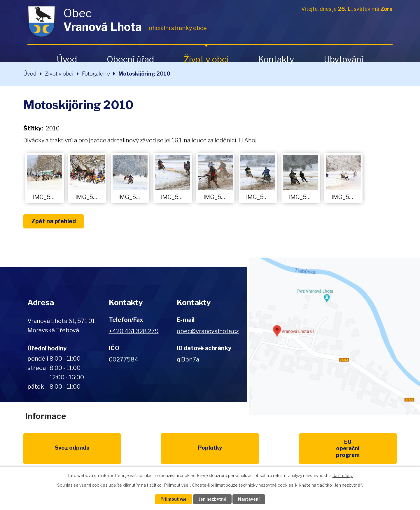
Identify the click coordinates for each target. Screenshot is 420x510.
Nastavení (250, 499)
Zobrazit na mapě (334, 336)
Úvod (67, 59)
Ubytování (344, 59)
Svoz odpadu (49, 449)
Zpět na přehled (55, 221)
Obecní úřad (130, 59)
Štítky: (33, 128)
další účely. (343, 475)
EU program (156, 449)
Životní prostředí (210, 453)
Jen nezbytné (212, 499)
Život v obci (206, 59)
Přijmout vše (172, 499)
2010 (53, 128)
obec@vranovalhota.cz (208, 331)
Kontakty (276, 59)
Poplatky (103, 449)
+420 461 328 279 (134, 331)
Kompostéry (264, 449)
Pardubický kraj (371, 449)
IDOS (317, 449)
